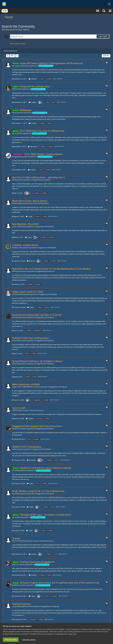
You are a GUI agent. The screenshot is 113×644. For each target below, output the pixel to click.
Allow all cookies (11, 640)
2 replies (33, 102)
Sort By (106, 56)
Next (12, 56)
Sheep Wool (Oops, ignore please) (30, 201)
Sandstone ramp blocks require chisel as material (45, 468)
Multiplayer (26, 110)
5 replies (30, 419)
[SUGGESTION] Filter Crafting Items (30, 338)
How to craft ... (20, 408)
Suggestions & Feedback (41, 180)
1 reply (29, 216)
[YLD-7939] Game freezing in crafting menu (42, 131)
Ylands (9, 17)
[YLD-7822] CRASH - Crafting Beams (43, 154)
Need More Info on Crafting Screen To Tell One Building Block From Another (51, 269)
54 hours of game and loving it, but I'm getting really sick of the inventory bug (59, 583)
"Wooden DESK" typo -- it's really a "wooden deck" (46, 515)
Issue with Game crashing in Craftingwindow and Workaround (51, 63)
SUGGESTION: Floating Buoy (27, 447)
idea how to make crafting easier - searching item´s (38, 177)
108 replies (33, 147)
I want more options (29, 640)
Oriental (16, 538)
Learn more (73, 634)
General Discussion (42, 203)
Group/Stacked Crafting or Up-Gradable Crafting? (37, 361)
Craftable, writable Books (25, 245)
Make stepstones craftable (26, 384)
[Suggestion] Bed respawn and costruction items (37, 426)
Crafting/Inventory (21, 604)
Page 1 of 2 (25, 56)
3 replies (33, 79)
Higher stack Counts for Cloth (27, 292)
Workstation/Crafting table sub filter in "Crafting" (37, 315)
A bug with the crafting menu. (35, 87)
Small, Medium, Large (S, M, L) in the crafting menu (38, 491)
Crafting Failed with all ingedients (37, 562)
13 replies (31, 460)
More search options (18, 44)
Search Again (103, 36)
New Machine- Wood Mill (25, 224)
